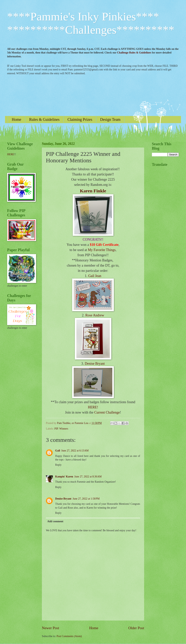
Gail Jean (95, 276)
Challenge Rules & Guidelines (134, 53)
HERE (11, 154)
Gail (58, 451)
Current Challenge (107, 412)
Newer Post (51, 628)
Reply (58, 465)
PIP (56, 429)
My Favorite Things (102, 250)
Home (16, 119)
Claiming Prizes (80, 119)
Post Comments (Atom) (69, 636)
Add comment (55, 521)
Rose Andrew (95, 315)
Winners (64, 429)
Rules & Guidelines (44, 119)
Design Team (110, 119)
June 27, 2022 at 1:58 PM (86, 499)
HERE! (93, 407)
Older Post (136, 628)
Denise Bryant (95, 364)
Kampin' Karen (64, 477)
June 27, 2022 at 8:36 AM (88, 477)
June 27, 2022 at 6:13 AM (75, 451)
